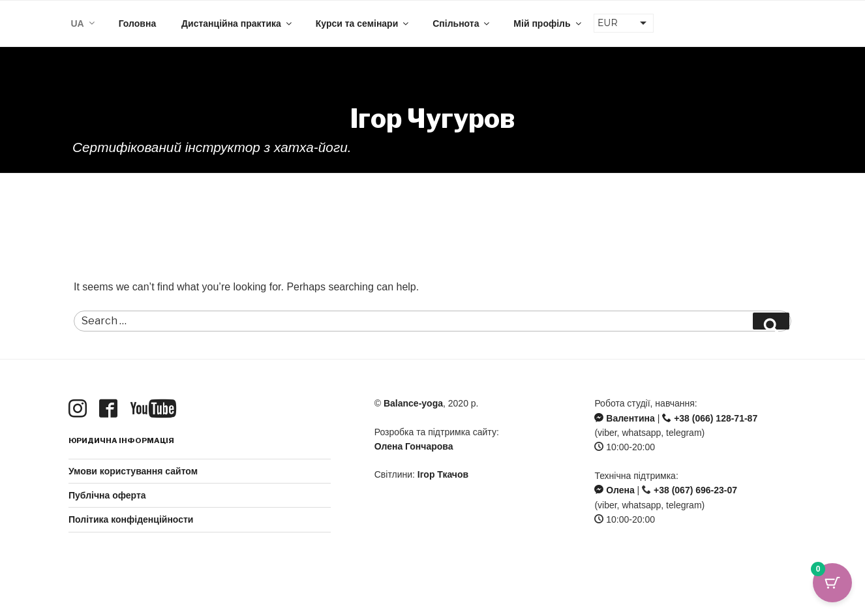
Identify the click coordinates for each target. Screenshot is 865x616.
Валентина (624, 418)
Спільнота (462, 23)
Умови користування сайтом (133, 471)
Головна (138, 23)
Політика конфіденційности (131, 519)
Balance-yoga (413, 403)
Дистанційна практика (237, 23)
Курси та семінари (363, 23)
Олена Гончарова (414, 446)
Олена (614, 490)
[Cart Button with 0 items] (832, 583)
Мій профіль (548, 23)
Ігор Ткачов (443, 474)
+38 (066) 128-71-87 (710, 418)
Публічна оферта (107, 495)
